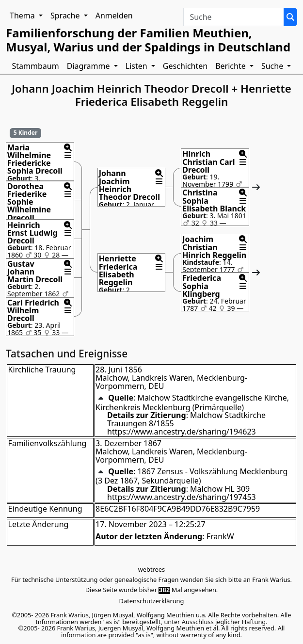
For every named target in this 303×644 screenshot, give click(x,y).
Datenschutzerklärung (152, 601)
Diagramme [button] (89, 66)
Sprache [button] (66, 16)
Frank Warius (271, 580)
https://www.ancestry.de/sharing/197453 (182, 497)
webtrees (151, 569)
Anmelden (114, 16)
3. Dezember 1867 (128, 443)
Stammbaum (36, 66)
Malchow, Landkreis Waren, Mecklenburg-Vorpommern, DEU (171, 382)
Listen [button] (137, 66)
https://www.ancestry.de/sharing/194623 (182, 432)
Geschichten (185, 66)
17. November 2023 (131, 524)
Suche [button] (273, 66)
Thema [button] (23, 16)
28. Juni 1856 (119, 370)
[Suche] (290, 17)
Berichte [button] (231, 66)
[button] (68, 147)
